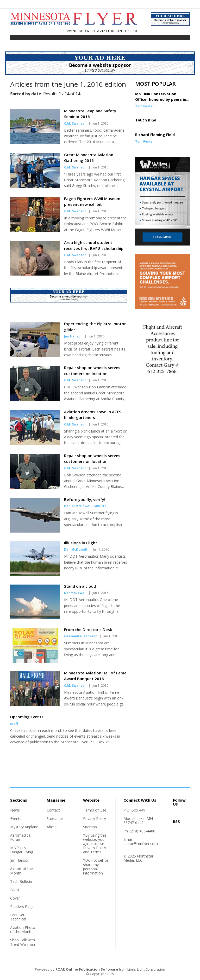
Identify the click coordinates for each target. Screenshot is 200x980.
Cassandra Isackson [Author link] (81, 636)
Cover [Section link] (15, 898)
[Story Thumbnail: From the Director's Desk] (35, 661)
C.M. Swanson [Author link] (75, 123)
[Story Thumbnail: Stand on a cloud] (35, 618)
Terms (96, 852)
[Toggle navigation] (14, 39)
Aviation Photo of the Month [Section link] (23, 929)
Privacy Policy (95, 818)
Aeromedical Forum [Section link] (21, 837)
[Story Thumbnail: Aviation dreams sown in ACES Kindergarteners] (35, 443)
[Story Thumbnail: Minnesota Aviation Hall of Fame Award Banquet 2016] (35, 704)
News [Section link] (15, 810)
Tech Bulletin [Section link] (21, 881)
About (52, 827)
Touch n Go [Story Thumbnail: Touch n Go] (146, 120)
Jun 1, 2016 (100, 123)
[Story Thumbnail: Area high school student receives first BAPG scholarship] (35, 274)
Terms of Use (95, 810)
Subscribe (55, 818)
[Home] (77, 24)
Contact (53, 810)
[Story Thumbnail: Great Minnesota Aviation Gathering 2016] (35, 186)
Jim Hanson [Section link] (20, 860)
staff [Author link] (14, 724)
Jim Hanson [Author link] (73, 336)
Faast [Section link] (15, 890)
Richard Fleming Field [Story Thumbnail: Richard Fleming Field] (155, 135)
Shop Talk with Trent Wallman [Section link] (23, 942)
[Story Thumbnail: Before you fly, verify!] (35, 531)
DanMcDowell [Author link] (75, 593)
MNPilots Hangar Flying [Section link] (22, 850)
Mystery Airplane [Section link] (24, 827)
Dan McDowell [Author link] (76, 549)
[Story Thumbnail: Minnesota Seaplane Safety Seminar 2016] (35, 142)
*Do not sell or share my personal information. (96, 867)
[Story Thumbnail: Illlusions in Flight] (35, 574)
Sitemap (90, 827)
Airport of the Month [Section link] (21, 871)
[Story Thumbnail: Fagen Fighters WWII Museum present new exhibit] (35, 230)
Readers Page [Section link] (22, 906)
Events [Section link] (16, 818)
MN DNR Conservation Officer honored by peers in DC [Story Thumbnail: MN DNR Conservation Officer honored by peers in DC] (161, 99)
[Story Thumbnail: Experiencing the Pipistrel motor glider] (35, 355)
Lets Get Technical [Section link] (18, 917)
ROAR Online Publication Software (87, 969)
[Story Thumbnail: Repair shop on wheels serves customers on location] (35, 399)
